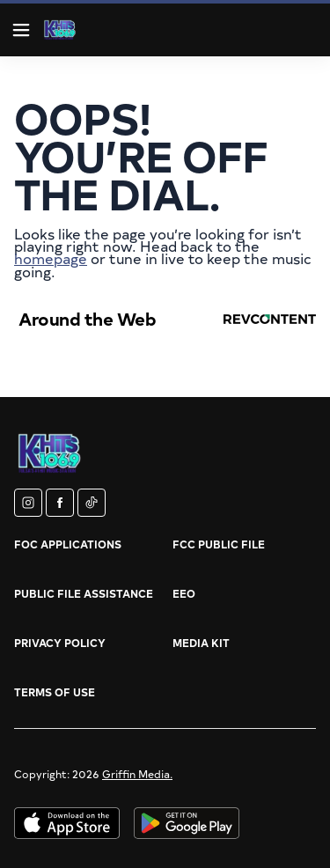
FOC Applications (68, 544)
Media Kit (201, 643)
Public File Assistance (84, 593)
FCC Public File (219, 544)
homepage (51, 258)
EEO (184, 593)
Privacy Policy (60, 643)
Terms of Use (55, 692)
